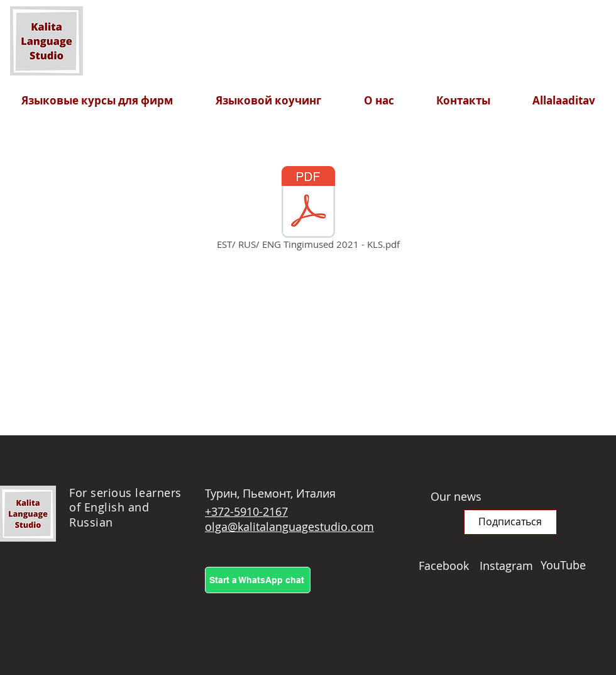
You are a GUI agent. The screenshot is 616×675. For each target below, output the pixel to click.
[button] (510, 522)
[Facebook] (449, 566)
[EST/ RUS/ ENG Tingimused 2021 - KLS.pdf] (308, 210)
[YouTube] (571, 565)
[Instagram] (510, 566)
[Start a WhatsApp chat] (258, 580)
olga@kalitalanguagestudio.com (289, 527)
